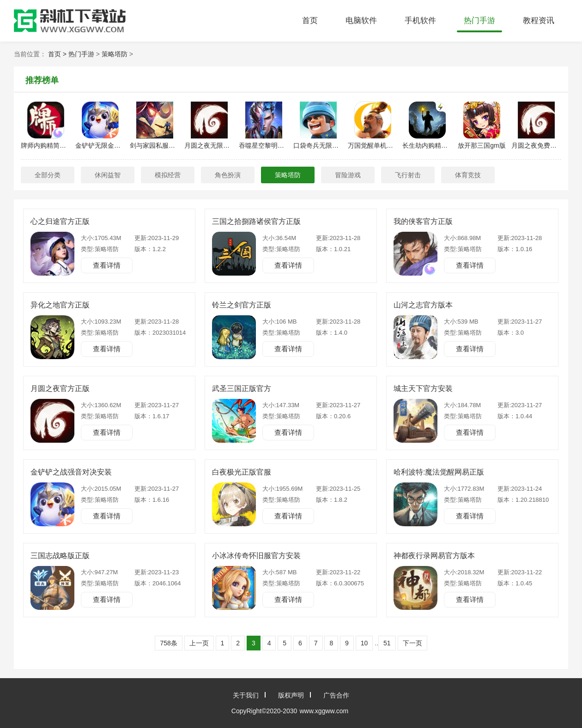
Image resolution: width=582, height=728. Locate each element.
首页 (310, 21)
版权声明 (291, 695)
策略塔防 (115, 54)
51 (387, 643)
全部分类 (48, 175)
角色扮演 (228, 175)
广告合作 (336, 695)
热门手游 (479, 21)
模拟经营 (168, 175)
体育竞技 (468, 175)
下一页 (412, 643)
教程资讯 (539, 21)
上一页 (199, 643)
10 (364, 643)
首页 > (58, 54)
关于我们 (246, 695)
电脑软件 (361, 21)
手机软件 (420, 21)
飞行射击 (408, 175)
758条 (168, 643)
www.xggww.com (324, 711)
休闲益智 (108, 175)
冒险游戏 (348, 175)
